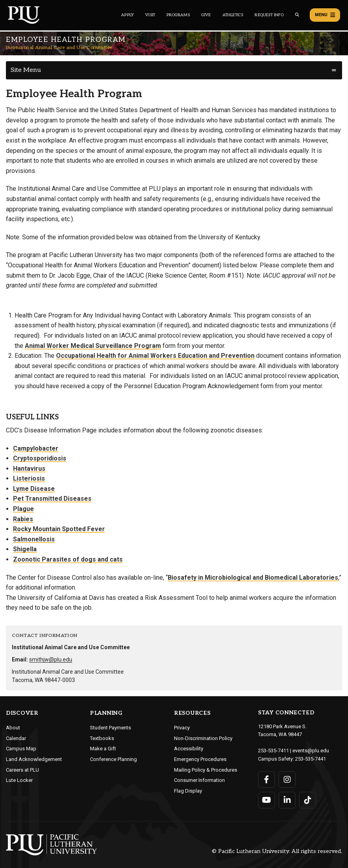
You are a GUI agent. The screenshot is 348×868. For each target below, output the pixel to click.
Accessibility (189, 749)
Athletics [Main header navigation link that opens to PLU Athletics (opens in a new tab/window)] (233, 15)
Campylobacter (36, 448)
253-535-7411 (273, 751)
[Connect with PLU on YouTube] (267, 800)
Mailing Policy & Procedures (206, 770)
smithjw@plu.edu (51, 659)
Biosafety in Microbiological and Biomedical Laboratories (253, 578)
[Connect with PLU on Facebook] (267, 780)
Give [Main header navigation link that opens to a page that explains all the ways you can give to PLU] (206, 15)
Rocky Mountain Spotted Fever (59, 529)
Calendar (16, 738)
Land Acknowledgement (34, 759)
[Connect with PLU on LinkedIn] (287, 800)
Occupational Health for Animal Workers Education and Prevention (155, 356)
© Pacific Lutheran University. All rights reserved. (277, 851)
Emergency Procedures (200, 759)
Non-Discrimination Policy (203, 738)
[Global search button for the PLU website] (297, 15)
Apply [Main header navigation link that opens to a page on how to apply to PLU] (127, 15)
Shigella (25, 549)
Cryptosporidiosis (40, 458)
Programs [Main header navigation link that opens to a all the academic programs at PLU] (178, 15)
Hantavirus (29, 469)
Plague (23, 509)
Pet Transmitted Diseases (52, 499)
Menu (325, 15)
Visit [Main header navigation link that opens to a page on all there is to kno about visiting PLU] (150, 15)
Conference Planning (113, 759)
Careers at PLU (22, 770)
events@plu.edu (311, 751)
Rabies (23, 519)
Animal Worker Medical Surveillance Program (93, 346)
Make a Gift (103, 749)
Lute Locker (19, 780)
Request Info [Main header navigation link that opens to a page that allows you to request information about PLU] (269, 15)
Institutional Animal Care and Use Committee (59, 48)
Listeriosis (29, 478)
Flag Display (188, 791)
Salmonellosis (34, 539)
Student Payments (110, 728)
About (13, 728)
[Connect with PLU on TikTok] (308, 800)
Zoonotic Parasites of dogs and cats (68, 559)
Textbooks (102, 738)
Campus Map (21, 749)
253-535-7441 (311, 759)
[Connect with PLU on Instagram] (287, 780)
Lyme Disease (34, 489)
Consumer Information (199, 780)
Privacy (182, 728)
